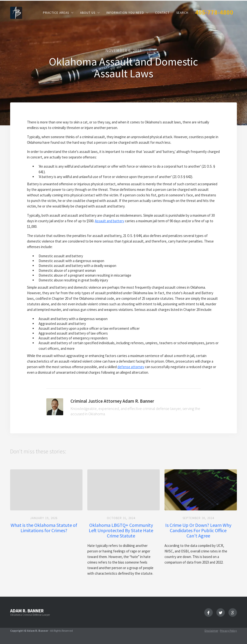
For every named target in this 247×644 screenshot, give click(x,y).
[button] (58, 13)
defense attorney (131, 367)
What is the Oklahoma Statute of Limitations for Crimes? (44, 528)
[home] (16, 12)
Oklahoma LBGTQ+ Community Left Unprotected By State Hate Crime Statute (121, 530)
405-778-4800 (214, 12)
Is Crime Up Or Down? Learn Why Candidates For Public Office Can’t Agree (198, 530)
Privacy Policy (228, 631)
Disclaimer (211, 631)
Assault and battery (110, 221)
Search (182, 13)
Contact (162, 13)
